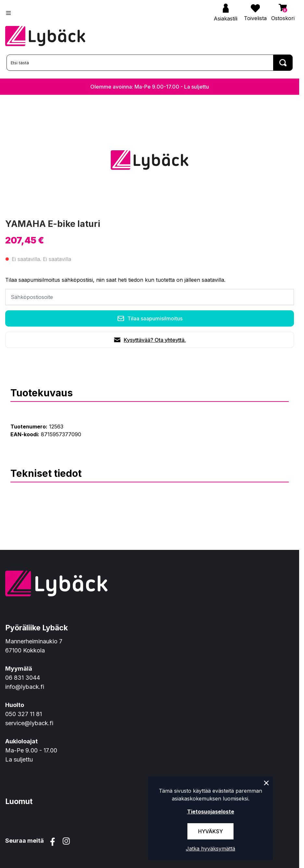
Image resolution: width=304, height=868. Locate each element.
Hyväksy (210, 831)
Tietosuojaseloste (211, 812)
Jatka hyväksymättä (210, 849)
